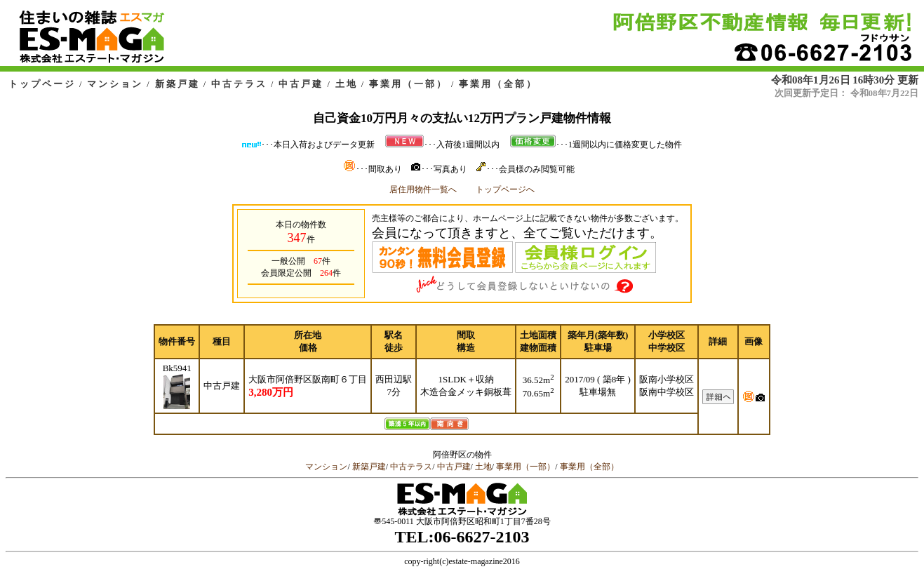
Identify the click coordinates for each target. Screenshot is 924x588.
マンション (115, 84)
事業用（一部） (408, 84)
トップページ (42, 84)
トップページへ (505, 189)
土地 (347, 84)
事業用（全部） (498, 84)
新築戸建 (178, 84)
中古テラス (239, 84)
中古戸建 (301, 84)
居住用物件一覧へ (423, 189)
